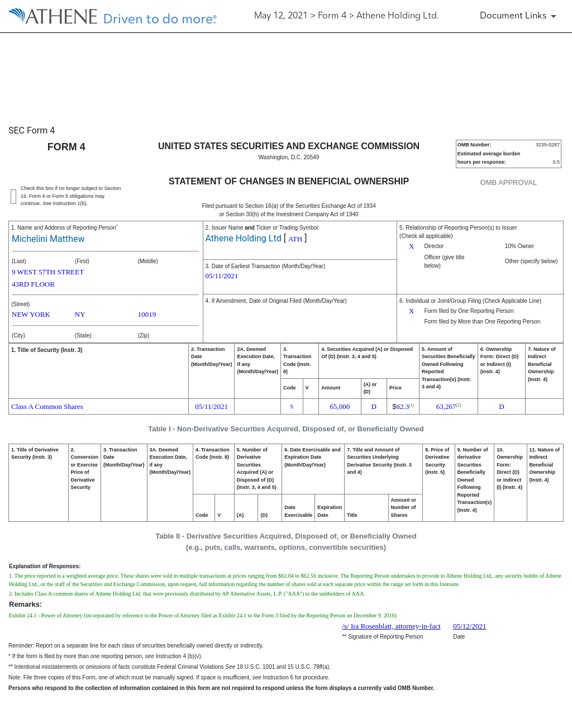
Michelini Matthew (48, 239)
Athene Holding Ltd (244, 238)
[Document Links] (520, 16)
